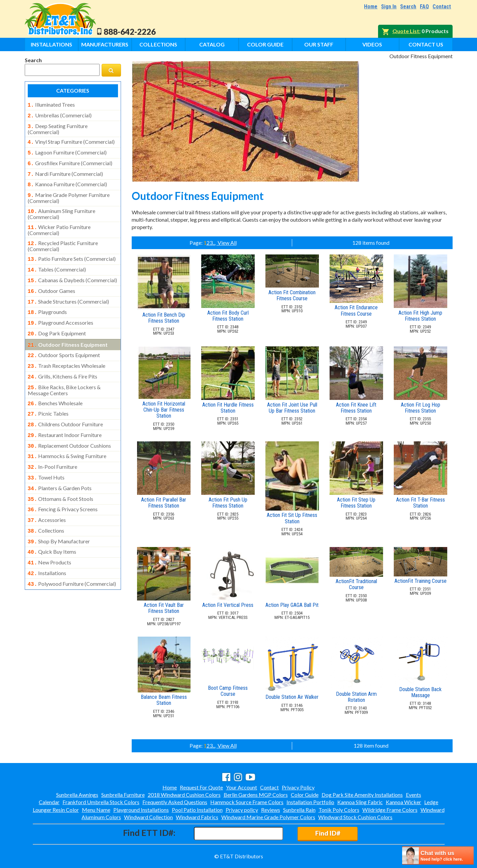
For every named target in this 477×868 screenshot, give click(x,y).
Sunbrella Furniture (123, 795)
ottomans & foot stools (61, 476)
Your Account (242, 787)
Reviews (271, 810)
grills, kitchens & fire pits (63, 361)
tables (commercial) (57, 261)
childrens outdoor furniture (66, 406)
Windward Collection (148, 817)
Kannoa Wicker (403, 802)
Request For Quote (201, 787)
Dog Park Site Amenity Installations (362, 795)
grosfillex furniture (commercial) (70, 160)
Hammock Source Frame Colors (247, 802)
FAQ (424, 7)
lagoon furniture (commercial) (67, 150)
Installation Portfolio (310, 802)
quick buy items (52, 526)
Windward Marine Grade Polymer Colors (268, 817)
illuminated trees (51, 105)
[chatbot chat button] (438, 855)
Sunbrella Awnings (77, 795)
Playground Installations (141, 810)
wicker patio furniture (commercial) (59, 223)
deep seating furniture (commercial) (58, 127)
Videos (372, 44)
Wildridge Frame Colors (390, 810)
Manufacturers (105, 44)
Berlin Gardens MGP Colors (256, 795)
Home (371, 7)
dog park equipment (57, 321)
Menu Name (96, 810)
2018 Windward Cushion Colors (184, 795)
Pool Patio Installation (197, 810)
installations (47, 546)
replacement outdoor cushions (70, 426)
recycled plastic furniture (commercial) (63, 238)
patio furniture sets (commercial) (72, 251)
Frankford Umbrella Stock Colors (101, 802)
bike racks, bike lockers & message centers (64, 373)
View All (227, 243)
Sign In (389, 7)
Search (408, 7)
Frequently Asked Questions (175, 802)
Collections (158, 44)
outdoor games (52, 281)
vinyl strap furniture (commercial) (71, 140)
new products (50, 536)
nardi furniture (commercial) (65, 170)
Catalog (212, 44)
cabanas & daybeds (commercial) (73, 271)
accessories (47, 496)
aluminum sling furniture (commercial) (62, 207)
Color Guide (265, 44)
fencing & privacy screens (63, 486)
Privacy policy (242, 810)
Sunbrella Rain (299, 810)
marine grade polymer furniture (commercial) (69, 192)
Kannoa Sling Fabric (360, 802)
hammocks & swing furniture (67, 436)
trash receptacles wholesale (67, 351)
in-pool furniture (53, 446)
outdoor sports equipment (64, 341)
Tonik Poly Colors (339, 810)
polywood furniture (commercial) (72, 556)
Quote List (406, 31)
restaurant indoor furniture (65, 416)
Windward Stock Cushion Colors (355, 817)
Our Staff (319, 44)
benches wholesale (55, 387)
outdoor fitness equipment (68, 331)
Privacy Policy (298, 787)
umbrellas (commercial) (60, 115)
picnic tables (48, 396)
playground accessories (61, 311)
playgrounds (47, 301)
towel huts (46, 456)
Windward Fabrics (197, 817)
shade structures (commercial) (69, 291)
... (214, 243)
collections (46, 506)
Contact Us (426, 44)
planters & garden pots (60, 466)
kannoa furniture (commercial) (67, 180)
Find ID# (328, 833)
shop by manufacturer (59, 516)
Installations (51, 44)
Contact (442, 7)
